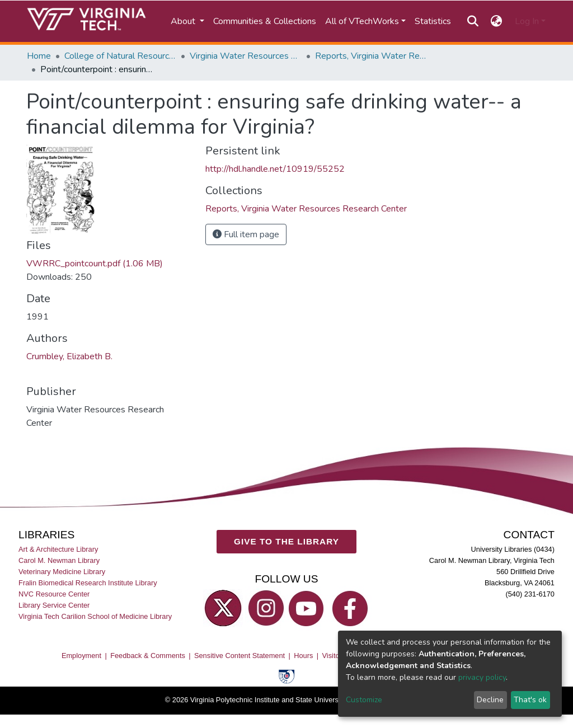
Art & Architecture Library (58, 549)
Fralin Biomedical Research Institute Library (88, 583)
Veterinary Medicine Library (62, 572)
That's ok (530, 700)
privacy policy (482, 677)
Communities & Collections (265, 21)
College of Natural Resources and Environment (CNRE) (120, 56)
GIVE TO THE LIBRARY (286, 541)
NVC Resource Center (54, 594)
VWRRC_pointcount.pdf (95, 264)
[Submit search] (473, 21)
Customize (364, 700)
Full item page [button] (246, 234)
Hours (303, 656)
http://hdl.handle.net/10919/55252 (275, 169)
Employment (81, 656)
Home (39, 56)
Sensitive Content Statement (239, 656)
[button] (497, 21)
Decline (490, 700)
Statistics (433, 21)
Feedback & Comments (148, 656)
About (184, 21)
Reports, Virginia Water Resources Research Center (371, 56)
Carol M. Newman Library (59, 560)
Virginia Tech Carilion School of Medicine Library (95, 616)
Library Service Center (54, 605)
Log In (527, 21)
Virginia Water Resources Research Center (246, 56)
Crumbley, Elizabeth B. (69, 356)
